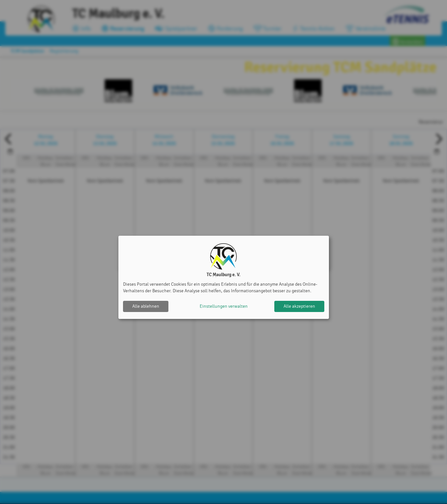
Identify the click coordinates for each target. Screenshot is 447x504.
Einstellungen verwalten (224, 306)
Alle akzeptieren (299, 306)
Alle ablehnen (146, 306)
